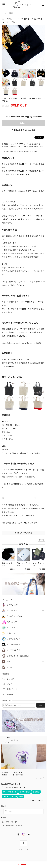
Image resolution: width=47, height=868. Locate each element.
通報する (41, 540)
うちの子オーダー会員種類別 (18, 656)
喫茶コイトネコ (13, 611)
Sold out (24, 123)
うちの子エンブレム (14, 616)
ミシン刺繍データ (14, 645)
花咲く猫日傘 (12, 622)
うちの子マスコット (14, 605)
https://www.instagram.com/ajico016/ (19, 477)
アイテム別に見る (13, 650)
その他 (9, 667)
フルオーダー (12, 633)
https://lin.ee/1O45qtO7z (13, 268)
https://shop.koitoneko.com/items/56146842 (22, 343)
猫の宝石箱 (11, 628)
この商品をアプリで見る (23, 533)
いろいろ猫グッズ (14, 639)
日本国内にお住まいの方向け (24, 130)
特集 (9, 662)
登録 (41, 705)
